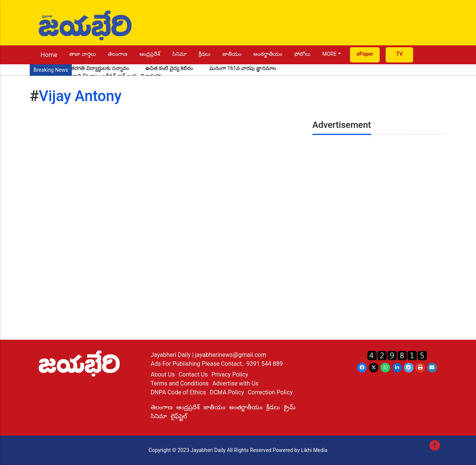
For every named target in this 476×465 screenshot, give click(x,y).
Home (49, 55)
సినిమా (179, 54)
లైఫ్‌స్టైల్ (179, 416)
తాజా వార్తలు (82, 54)
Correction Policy (270, 392)
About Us (163, 374)
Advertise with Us (235, 383)
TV (399, 54)
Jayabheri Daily (171, 355)
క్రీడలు (205, 54)
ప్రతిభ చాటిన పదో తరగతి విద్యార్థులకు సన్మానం (81, 68)
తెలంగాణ (118, 54)
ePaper (365, 54)
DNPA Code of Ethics (178, 392)
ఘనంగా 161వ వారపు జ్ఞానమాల (243, 68)
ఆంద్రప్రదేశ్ (150, 54)
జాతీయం (232, 54)
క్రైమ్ (290, 407)
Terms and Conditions (180, 383)
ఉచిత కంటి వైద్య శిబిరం (169, 68)
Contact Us (193, 374)
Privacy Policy (230, 374)
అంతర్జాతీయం (268, 54)
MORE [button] (329, 54)
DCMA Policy (227, 392)
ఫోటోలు (302, 54)
